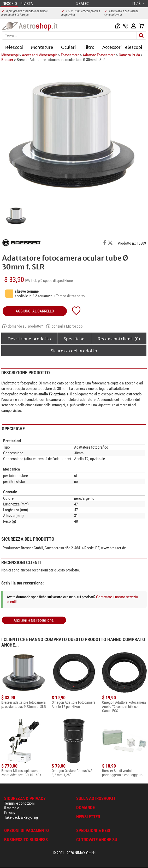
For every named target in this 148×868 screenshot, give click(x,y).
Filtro (89, 47)
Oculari (68, 47)
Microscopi (10, 55)
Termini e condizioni (19, 803)
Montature (42, 47)
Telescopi (14, 47)
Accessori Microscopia (40, 55)
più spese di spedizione (55, 281)
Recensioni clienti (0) (119, 338)
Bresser (7, 60)
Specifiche (74, 338)
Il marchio (12, 808)
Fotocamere (70, 55)
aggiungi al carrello (35, 311)
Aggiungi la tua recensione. (34, 620)
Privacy (10, 813)
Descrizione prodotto (29, 338)
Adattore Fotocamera (99, 55)
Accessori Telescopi (122, 47)
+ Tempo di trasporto (69, 296)
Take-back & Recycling (21, 817)
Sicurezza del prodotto (74, 350)
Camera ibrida (129, 55)
